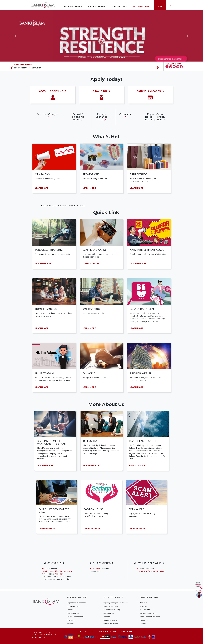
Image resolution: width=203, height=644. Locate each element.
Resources (144, 620)
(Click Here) (63, 574)
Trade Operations (110, 620)
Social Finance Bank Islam (150, 617)
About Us (143, 603)
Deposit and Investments (77, 603)
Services (70, 624)
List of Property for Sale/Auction (28, 68)
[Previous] (13, 68)
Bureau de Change (111, 624)
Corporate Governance (149, 613)
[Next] (159, 68)
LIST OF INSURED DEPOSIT (107, 631)
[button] (15, 36)
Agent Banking (73, 613)
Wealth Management (75, 617)
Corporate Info (119, 6)
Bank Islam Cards (74, 606)
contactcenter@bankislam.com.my (58, 571)
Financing (71, 610)
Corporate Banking (111, 606)
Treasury (107, 617)
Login (159, 6)
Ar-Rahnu (71, 620)
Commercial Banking (112, 610)
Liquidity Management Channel (116, 603)
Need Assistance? (142, 6)
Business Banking (97, 6)
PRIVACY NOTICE (126, 631)
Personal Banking (73, 6)
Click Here (96, 568)
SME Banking (109, 613)
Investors (144, 606)
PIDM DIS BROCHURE (85, 631)
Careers (143, 624)
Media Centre (145, 610)
